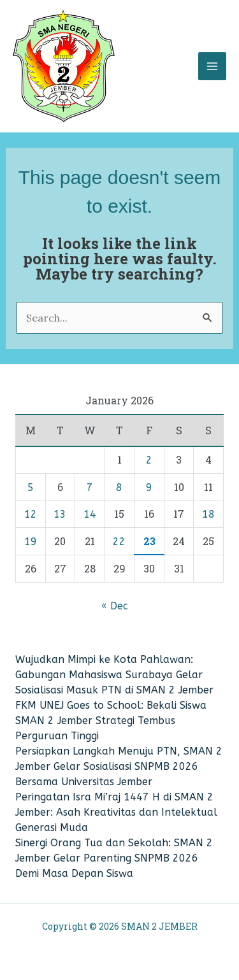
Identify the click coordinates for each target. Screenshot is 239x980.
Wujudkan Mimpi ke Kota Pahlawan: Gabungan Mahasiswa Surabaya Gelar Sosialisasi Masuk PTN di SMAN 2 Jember (114, 675)
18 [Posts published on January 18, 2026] (208, 514)
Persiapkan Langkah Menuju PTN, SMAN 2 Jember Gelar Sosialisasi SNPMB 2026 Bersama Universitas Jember (119, 766)
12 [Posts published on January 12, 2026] (31, 514)
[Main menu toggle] (212, 66)
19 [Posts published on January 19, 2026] (31, 542)
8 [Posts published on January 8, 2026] (119, 487)
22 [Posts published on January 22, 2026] (119, 542)
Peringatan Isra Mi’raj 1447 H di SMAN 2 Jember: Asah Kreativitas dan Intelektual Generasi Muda (116, 812)
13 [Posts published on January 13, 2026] (60, 514)
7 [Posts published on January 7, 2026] (90, 487)
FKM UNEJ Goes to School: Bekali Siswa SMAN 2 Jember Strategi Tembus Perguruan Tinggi (111, 721)
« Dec (115, 606)
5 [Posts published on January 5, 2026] (31, 487)
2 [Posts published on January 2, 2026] (149, 460)
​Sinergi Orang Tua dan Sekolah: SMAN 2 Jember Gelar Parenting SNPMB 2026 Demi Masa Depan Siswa (114, 858)
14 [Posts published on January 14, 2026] (90, 514)
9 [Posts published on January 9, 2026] (149, 487)
